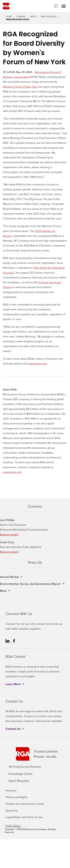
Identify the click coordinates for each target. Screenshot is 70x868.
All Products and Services (25, 767)
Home (9, 17)
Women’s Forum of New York (20, 87)
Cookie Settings (13, 826)
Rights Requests (19, 781)
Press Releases (49, 17)
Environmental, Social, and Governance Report (31, 584)
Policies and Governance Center (25, 804)
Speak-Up (12, 811)
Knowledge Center (21, 774)
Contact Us (13, 729)
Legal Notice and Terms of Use (24, 817)
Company (21, 17)
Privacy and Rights (17, 797)
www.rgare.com (37, 364)
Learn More (13, 684)
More (3, 591)
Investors (11, 791)
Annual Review (9, 577)
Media (33, 17)
